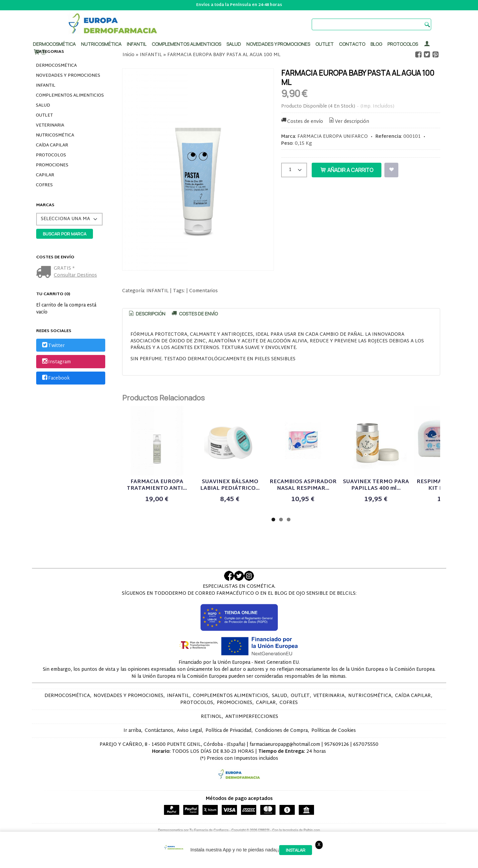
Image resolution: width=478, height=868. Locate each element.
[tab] (147, 314)
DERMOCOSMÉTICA (56, 66)
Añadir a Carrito (347, 170)
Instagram (56, 362)
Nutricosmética (101, 44)
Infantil (137, 44)
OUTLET (44, 116)
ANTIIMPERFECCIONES (252, 717)
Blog (376, 44)
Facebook (55, 378)
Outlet (324, 44)
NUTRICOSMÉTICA (55, 135)
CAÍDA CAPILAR (52, 145)
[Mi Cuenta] (427, 44)
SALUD (43, 106)
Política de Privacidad (228, 731)
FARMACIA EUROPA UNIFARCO (333, 137)
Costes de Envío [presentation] (194, 314)
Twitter (53, 346)
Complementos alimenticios (186, 44)
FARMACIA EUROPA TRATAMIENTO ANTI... (157, 485)
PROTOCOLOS (403, 44)
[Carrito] (40, 52)
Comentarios (203, 291)
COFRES (44, 185)
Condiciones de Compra (281, 731)
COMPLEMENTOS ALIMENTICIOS (70, 96)
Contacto (352, 44)
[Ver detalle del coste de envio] (45, 273)
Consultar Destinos (75, 275)
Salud (234, 44)
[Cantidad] (294, 170)
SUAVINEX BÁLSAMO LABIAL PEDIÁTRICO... (230, 485)
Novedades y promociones (278, 44)
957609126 (337, 745)
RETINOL (211, 717)
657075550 (366, 745)
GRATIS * (64, 268)
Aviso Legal (189, 731)
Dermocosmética (54, 44)
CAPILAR (45, 175)
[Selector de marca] (69, 219)
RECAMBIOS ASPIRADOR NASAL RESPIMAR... (303, 485)
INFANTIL (46, 86)
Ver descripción (348, 122)
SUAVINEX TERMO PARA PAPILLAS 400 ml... (376, 485)
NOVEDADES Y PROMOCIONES (68, 76)
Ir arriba (132, 731)
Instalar (296, 850)
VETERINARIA (50, 126)
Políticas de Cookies (334, 731)
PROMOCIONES (52, 165)
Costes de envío (302, 122)
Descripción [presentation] (147, 314)
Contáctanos (159, 731)
